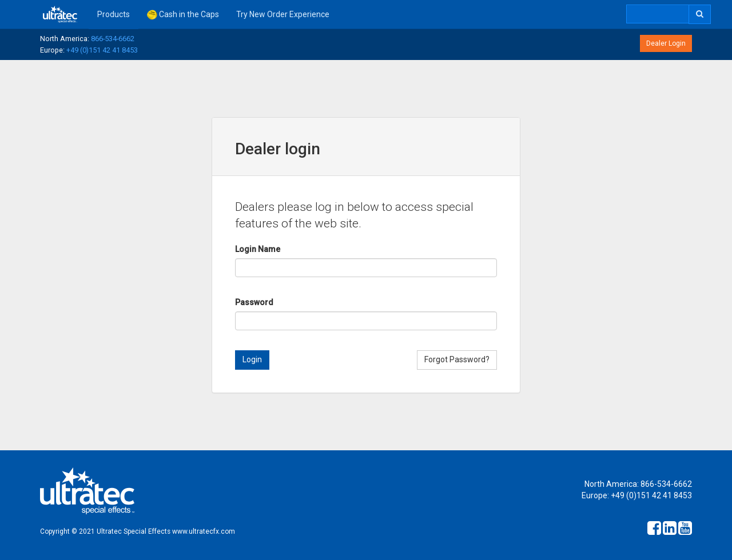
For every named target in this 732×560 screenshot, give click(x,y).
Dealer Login (666, 43)
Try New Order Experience (283, 14)
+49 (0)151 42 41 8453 (102, 50)
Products (114, 14)
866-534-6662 (113, 39)
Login (252, 359)
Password (254, 302)
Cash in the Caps (183, 15)
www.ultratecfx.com (204, 531)
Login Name (258, 249)
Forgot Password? (457, 359)
